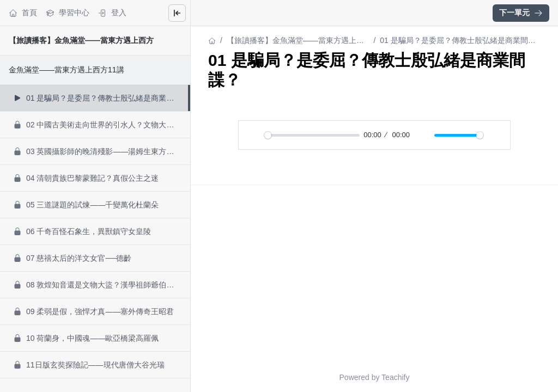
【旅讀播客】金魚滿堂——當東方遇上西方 (81, 40)
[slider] (312, 135)
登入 (112, 13)
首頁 (23, 13)
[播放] (253, 135)
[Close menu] (177, 13)
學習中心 (68, 13)
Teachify (395, 377)
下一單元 (521, 13)
